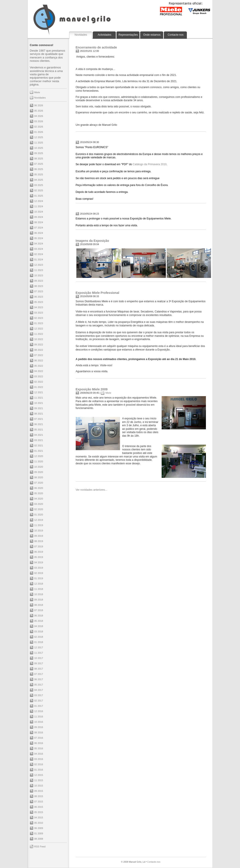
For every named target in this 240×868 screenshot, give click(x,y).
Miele (37, 92)
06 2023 (39, 297)
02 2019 (39, 573)
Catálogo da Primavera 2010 (150, 164)
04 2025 (39, 180)
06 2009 (39, 828)
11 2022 (39, 334)
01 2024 (39, 260)
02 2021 (39, 446)
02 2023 (39, 318)
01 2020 (39, 515)
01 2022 (39, 387)
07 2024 (39, 228)
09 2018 (39, 600)
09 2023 (39, 281)
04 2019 (39, 562)
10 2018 (39, 594)
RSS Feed (40, 847)
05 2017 (39, 685)
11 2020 (39, 461)
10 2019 (39, 531)
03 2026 (39, 121)
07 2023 (39, 291)
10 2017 (39, 658)
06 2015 (39, 807)
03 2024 (39, 249)
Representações (128, 35)
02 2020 (39, 509)
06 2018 (39, 616)
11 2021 (39, 398)
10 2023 (39, 275)
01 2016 (39, 770)
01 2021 (39, 451)
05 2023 (39, 302)
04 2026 (39, 116)
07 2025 (39, 164)
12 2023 (39, 265)
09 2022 (39, 345)
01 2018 (39, 642)
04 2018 (39, 626)
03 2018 (39, 632)
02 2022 (39, 382)
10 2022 (39, 339)
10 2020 (39, 467)
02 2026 (39, 127)
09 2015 (39, 791)
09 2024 (39, 217)
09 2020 (39, 472)
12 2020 (39, 456)
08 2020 (39, 477)
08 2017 (39, 669)
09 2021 (39, 408)
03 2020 (39, 504)
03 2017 (39, 695)
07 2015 (39, 802)
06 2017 (39, 679)
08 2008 (39, 839)
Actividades (104, 35)
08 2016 (39, 732)
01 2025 (39, 196)
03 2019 (39, 568)
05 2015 (39, 812)
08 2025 (39, 159)
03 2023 (39, 313)
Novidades (81, 35)
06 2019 (39, 552)
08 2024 (39, 222)
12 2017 (39, 647)
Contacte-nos (175, 35)
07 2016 (39, 738)
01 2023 (39, 323)
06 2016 (39, 743)
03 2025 (39, 185)
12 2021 (39, 392)
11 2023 (39, 270)
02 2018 (39, 637)
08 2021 (39, 414)
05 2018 (39, 621)
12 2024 (39, 201)
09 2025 (39, 153)
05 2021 (39, 430)
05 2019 (39, 557)
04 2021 (39, 435)
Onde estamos (152, 35)
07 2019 (39, 546)
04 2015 (39, 818)
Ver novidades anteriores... (92, 490)
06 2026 (39, 105)
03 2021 (39, 440)
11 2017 (39, 653)
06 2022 (39, 360)
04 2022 (39, 371)
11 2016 (39, 717)
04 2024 (39, 244)
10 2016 (39, 722)
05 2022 (39, 366)
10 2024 (39, 212)
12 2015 (39, 775)
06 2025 (39, 169)
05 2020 (39, 493)
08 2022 (39, 350)
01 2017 (39, 706)
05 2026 (39, 111)
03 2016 (39, 759)
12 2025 (39, 137)
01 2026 (39, 132)
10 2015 (39, 786)
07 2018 (39, 610)
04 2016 (39, 754)
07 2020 (39, 483)
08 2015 (39, 796)
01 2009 (39, 833)
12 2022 (39, 329)
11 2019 (39, 525)
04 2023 (39, 307)
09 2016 (39, 727)
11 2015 (39, 780)
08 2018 (39, 605)
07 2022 (39, 355)
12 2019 (39, 520)
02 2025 (39, 190)
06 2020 (39, 488)
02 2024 (39, 254)
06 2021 (39, 424)
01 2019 (39, 578)
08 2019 (39, 541)
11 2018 (39, 589)
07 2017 (39, 674)
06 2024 (39, 233)
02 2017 (39, 701)
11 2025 (39, 143)
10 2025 (39, 148)
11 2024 (39, 206)
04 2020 (39, 499)
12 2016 (39, 711)
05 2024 (39, 238)
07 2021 (39, 419)
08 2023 (39, 286)
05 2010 (39, 823)
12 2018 (39, 584)
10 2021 (39, 403)
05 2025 (39, 174)
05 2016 (39, 748)
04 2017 (39, 690)
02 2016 (39, 764)
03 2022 (39, 376)
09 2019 (39, 536)
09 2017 (39, 663)
